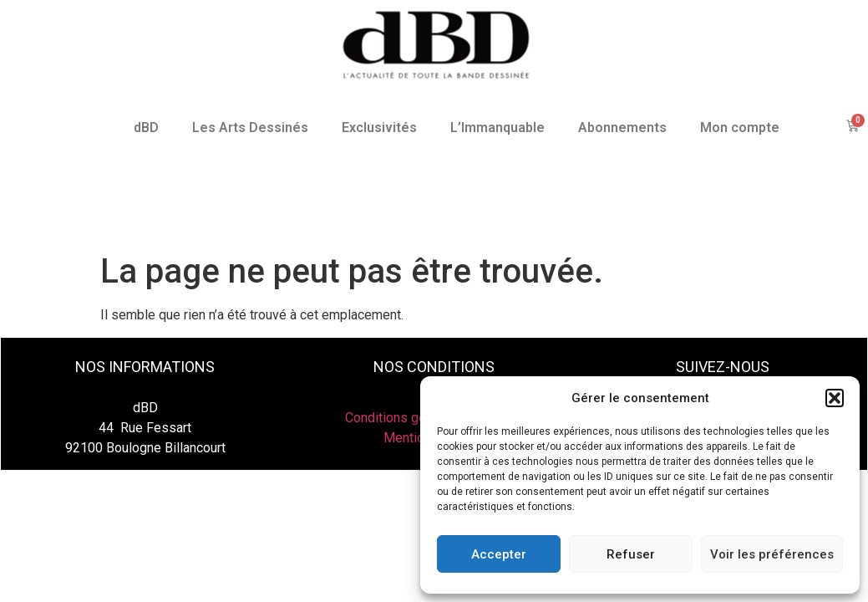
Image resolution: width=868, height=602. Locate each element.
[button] (835, 398)
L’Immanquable (497, 128)
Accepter (499, 554)
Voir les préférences (772, 554)
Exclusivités (379, 128)
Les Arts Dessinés (250, 128)
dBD (146, 128)
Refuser (631, 554)
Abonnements (622, 128)
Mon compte (740, 128)
